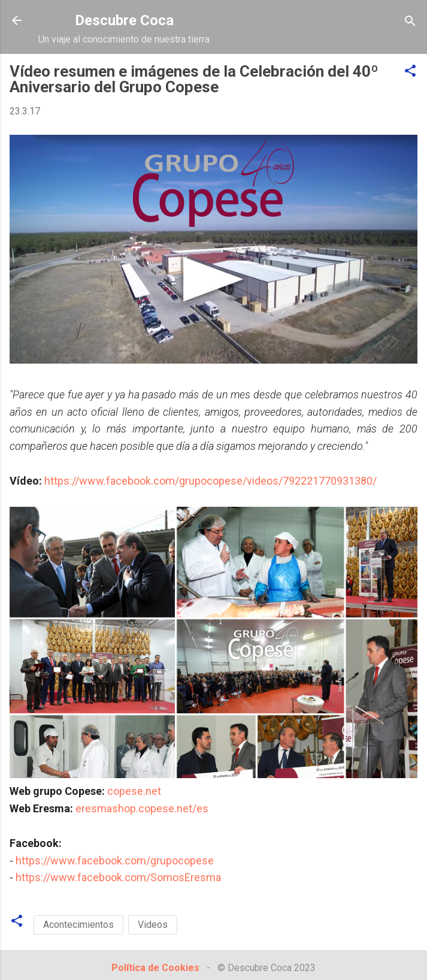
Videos (153, 925)
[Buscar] (410, 22)
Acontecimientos (78, 925)
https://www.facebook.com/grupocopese (115, 860)
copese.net (134, 791)
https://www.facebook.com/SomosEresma (118, 877)
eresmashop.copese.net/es (142, 808)
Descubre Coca (124, 20)
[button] (410, 72)
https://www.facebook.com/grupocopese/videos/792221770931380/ (211, 481)
